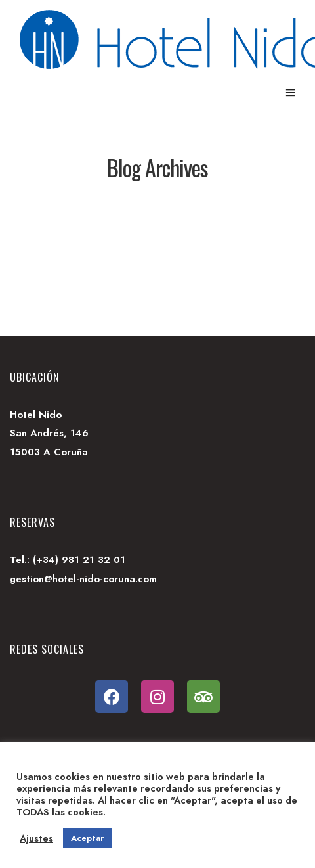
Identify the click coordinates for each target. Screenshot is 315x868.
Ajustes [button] (36, 838)
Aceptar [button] (87, 838)
